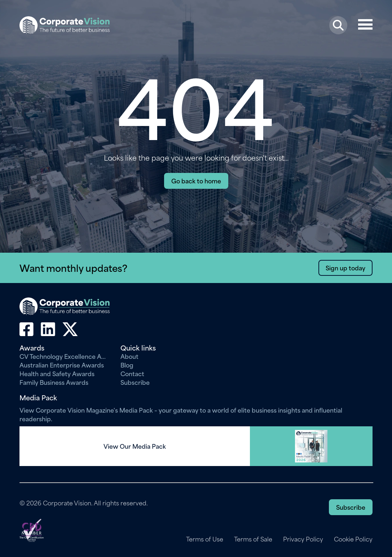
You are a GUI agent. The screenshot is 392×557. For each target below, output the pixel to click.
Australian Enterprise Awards (62, 365)
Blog (127, 365)
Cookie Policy (353, 539)
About (129, 356)
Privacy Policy (303, 539)
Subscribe (135, 382)
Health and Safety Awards (57, 373)
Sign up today (345, 267)
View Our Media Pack (135, 446)
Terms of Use (205, 539)
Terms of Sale (253, 539)
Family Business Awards (54, 382)
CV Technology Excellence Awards (65, 356)
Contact (132, 373)
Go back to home (196, 180)
